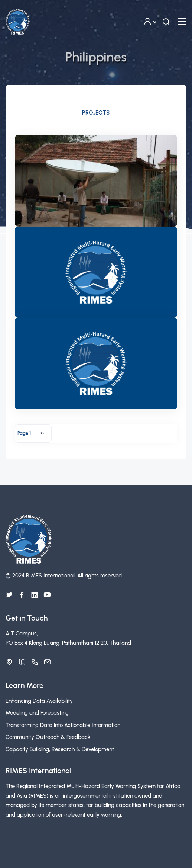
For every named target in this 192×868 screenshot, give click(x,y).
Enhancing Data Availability (39, 701)
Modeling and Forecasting (37, 713)
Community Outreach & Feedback (48, 737)
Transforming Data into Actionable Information (63, 725)
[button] (150, 22)
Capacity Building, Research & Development (60, 749)
